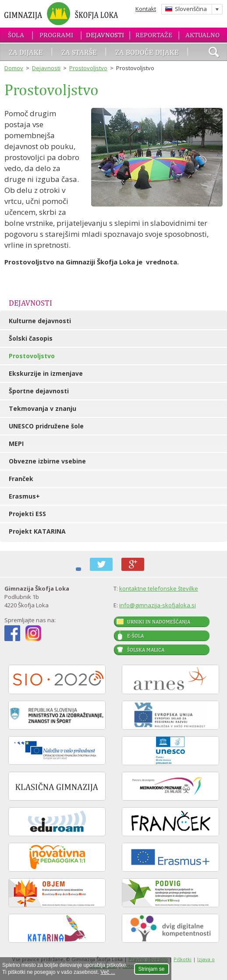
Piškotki (183, 959)
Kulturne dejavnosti (40, 321)
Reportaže (154, 35)
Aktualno (202, 35)
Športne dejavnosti (39, 391)
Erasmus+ (24, 496)
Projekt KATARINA (37, 531)
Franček (21, 479)
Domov (14, 68)
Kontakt (146, 9)
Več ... (108, 972)
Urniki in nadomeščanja (159, 622)
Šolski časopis (31, 338)
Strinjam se (152, 969)
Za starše (79, 52)
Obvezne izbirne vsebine (47, 461)
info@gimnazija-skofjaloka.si (158, 605)
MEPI (16, 444)
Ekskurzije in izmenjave (46, 373)
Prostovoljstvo (88, 68)
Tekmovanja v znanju (43, 408)
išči (214, 53)
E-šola (135, 636)
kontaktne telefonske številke (159, 588)
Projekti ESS (27, 514)
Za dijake (26, 52)
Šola (16, 35)
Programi (56, 35)
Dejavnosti (105, 35)
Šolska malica (146, 650)
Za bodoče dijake (147, 52)
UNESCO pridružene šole (46, 426)
